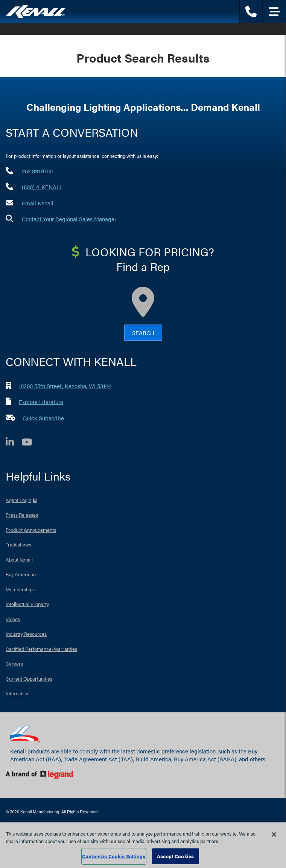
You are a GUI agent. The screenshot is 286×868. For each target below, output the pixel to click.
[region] (143, 845)
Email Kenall (38, 203)
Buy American (21, 574)
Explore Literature (41, 402)
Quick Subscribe (43, 418)
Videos (13, 619)
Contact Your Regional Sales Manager (69, 219)
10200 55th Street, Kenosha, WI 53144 (65, 386)
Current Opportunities (29, 679)
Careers (14, 664)
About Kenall (19, 560)
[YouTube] (30, 443)
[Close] (274, 834)
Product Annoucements (31, 530)
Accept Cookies (175, 856)
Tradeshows (18, 544)
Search (143, 333)
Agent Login (18, 500)
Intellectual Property (27, 604)
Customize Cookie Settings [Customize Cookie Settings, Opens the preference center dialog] (114, 856)
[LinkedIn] (14, 443)
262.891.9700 (37, 171)
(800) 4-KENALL (42, 187)
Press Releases (22, 515)
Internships (17, 693)
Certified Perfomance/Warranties (41, 649)
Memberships (20, 589)
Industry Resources (26, 634)
